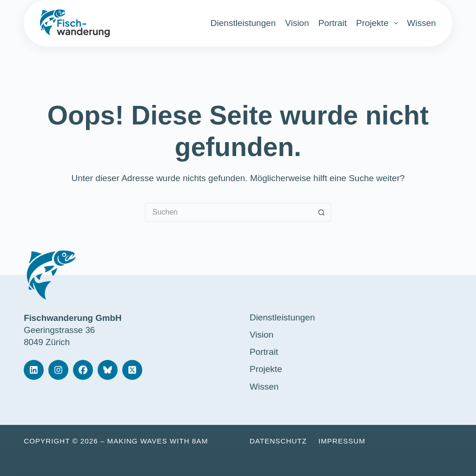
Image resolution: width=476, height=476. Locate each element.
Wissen (422, 23)
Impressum (342, 441)
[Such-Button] (322, 212)
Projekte (377, 23)
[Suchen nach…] (229, 212)
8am (200, 441)
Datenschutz (278, 441)
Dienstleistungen (243, 23)
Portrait (333, 23)
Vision (297, 23)
